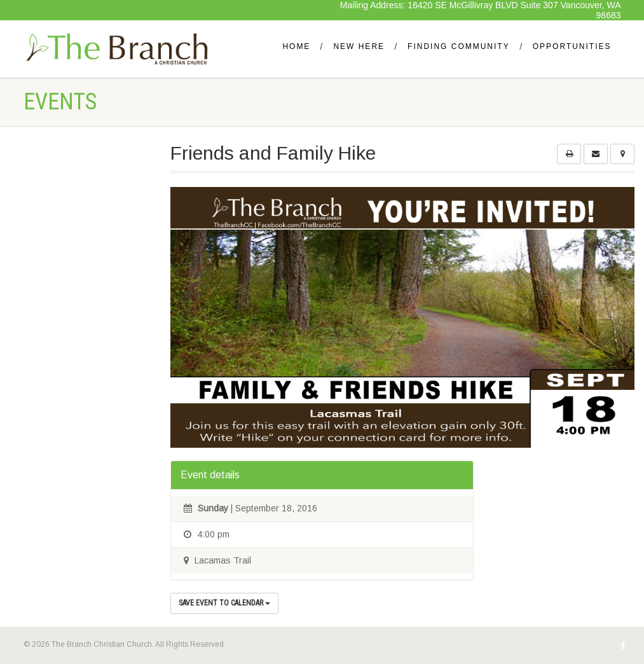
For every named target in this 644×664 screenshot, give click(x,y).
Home (296, 46)
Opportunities (572, 46)
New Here (359, 46)
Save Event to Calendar (224, 603)
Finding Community (459, 46)
